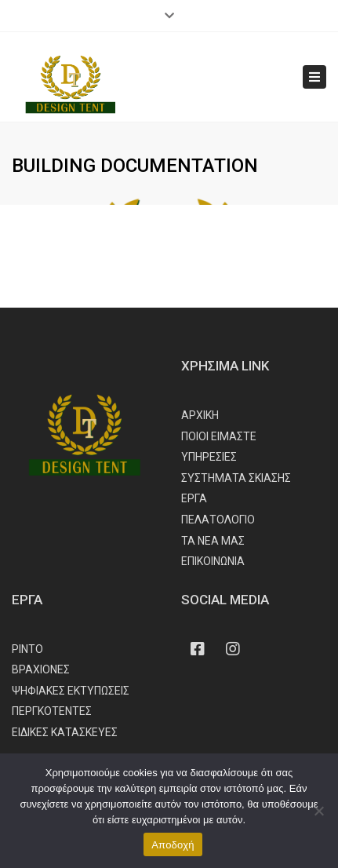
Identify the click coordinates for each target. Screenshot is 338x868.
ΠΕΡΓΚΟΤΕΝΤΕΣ (52, 711)
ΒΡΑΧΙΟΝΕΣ (41, 669)
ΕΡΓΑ (194, 498)
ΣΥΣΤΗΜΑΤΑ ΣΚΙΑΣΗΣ (236, 478)
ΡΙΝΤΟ (27, 649)
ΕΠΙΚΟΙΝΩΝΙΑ (213, 561)
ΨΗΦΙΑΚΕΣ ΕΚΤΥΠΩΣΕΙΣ (71, 691)
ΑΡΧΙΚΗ (200, 415)
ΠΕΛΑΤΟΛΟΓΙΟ (218, 520)
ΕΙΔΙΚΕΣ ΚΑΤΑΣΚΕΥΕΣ (65, 732)
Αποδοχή (173, 845)
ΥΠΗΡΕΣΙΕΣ (209, 457)
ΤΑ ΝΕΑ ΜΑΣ (213, 541)
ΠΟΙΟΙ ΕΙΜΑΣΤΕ (219, 436)
